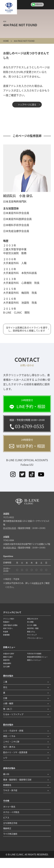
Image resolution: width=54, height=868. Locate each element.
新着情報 (6, 635)
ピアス (6, 818)
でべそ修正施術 (10, 834)
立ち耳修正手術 (10, 823)
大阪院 (6, 537)
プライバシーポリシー (35, 638)
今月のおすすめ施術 (34, 654)
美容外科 (6, 660)
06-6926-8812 (10, 548)
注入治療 (6, 666)
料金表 (6, 632)
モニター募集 (32, 625)
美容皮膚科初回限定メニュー (37, 657)
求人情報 (30, 622)
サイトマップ (32, 635)
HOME (6, 41)
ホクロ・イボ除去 (11, 812)
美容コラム (31, 632)
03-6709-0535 (10, 528)
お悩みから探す (9, 654)
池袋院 (6, 514)
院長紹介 (6, 622)
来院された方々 (33, 619)
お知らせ (37, 583)
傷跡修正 (7, 828)
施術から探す (8, 657)
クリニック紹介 (9, 619)
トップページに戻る (27, 105)
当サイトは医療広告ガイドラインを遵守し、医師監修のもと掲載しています (27, 329)
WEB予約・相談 (33, 628)
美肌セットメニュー (34, 660)
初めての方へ (8, 628)
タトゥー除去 (9, 807)
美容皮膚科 (7, 663)
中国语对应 (39, 4)
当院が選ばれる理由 (10, 625)
